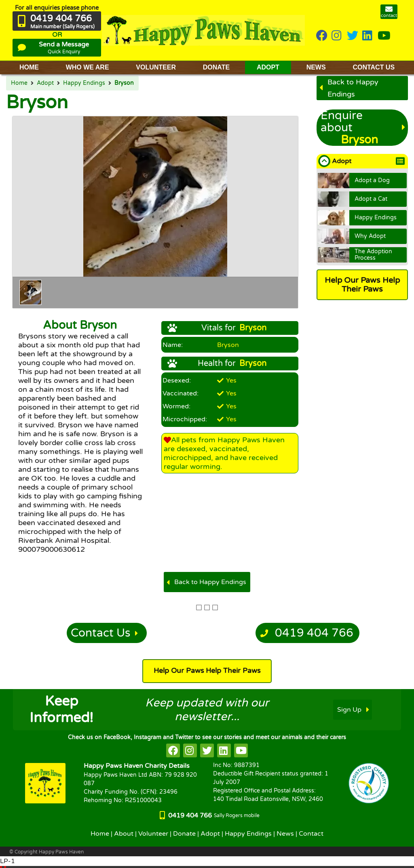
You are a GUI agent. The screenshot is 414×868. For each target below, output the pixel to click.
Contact (311, 834)
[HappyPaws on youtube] (384, 36)
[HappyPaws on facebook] (173, 750)
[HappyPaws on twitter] (353, 36)
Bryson (124, 83)
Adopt (45, 83)
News (285, 834)
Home (19, 83)
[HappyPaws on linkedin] (368, 36)
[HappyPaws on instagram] (337, 36)
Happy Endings (84, 83)
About (124, 834)
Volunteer (153, 834)
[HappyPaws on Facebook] (322, 36)
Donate (184, 834)
